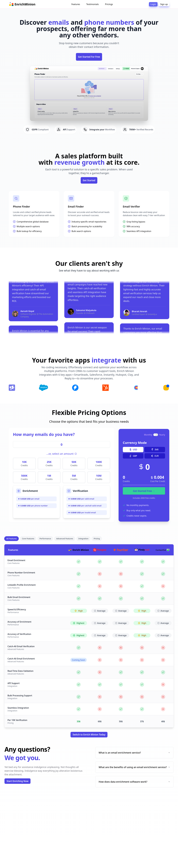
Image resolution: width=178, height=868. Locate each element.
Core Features (28, 539)
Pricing (97, 539)
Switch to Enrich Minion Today (89, 735)
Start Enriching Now (17, 781)
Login (153, 4)
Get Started (89, 180)
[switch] (156, 435)
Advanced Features (65, 539)
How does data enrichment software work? (134, 782)
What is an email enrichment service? (134, 753)
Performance (45, 539)
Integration (83, 539)
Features (76, 4)
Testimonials (93, 4)
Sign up (164, 4)
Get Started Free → (144, 491)
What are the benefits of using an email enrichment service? (134, 767)
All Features (11, 539)
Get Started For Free (89, 57)
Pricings (109, 4)
